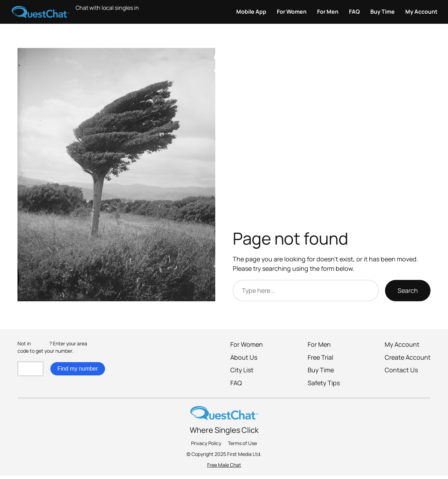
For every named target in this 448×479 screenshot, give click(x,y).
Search (408, 290)
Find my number (78, 369)
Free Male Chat (224, 465)
